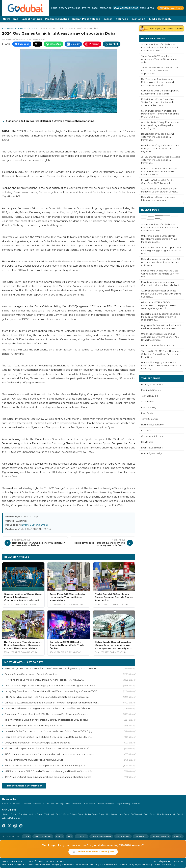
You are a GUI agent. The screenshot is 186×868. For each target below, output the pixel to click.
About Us (7, 804)
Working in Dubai (53, 814)
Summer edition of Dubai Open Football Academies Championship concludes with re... (160, 228)
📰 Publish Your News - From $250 (93, 852)
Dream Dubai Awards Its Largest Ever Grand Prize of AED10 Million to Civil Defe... (48, 708)
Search (108, 19)
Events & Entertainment (23, 28)
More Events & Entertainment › (114, 557)
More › (177, 38)
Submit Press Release (86, 19)
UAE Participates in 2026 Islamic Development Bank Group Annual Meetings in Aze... (160, 239)
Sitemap (136, 804)
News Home (11, 19)
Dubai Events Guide (95, 814)
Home (54, 8)
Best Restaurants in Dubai (170, 814)
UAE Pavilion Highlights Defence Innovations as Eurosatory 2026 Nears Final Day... (161, 366)
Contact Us (38, 804)
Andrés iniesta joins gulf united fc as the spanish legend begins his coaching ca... (160, 125)
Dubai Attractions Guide (31, 814)
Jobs (95, 8)
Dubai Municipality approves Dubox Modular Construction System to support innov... (161, 317)
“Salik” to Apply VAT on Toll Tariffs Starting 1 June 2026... (34, 725)
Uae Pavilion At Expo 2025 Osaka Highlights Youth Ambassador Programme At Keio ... (51, 685)
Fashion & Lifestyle (151, 390)
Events (86, 8)
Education (106, 8)
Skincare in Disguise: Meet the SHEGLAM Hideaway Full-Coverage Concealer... (48, 714)
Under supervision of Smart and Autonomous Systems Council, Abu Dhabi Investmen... (160, 337)
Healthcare (147, 442)
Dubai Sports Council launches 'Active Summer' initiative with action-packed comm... (158, 102)
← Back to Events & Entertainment (24, 786)
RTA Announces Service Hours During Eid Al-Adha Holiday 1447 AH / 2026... (45, 680)
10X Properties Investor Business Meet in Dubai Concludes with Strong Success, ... (161, 294)
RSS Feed (122, 19)
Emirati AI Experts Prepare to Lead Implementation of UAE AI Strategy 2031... (46, 765)
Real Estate (147, 413)
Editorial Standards (22, 804)
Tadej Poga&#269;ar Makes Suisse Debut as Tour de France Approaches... (160, 71)
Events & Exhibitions (152, 448)
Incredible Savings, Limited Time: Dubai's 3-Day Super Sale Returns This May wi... (48, 737)
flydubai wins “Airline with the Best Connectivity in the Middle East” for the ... (160, 274)
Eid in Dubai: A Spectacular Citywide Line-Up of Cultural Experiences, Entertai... (48, 748)
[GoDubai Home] (25, 8)
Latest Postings (32, 19)
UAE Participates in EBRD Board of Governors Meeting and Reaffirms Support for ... (50, 771)
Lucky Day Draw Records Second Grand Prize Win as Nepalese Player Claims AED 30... (52, 691)
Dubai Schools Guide (73, 814)
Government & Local (152, 436)
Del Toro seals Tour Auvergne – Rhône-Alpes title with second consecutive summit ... (158, 82)
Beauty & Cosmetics (152, 384)
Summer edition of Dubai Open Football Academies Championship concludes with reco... (160, 47)
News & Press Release (126, 8)
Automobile (148, 402)
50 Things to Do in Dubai (143, 814)
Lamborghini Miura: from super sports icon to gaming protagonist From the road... (161, 251)
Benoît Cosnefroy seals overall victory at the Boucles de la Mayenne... (157, 137)
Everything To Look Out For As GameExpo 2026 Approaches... (38, 743)
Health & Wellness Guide (118, 814)
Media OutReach (160, 19)
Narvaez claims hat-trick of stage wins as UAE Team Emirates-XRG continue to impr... (159, 172)
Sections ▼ (139, 19)
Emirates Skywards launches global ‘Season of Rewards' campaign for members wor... (52, 703)
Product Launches (57, 19)
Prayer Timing (123, 804)
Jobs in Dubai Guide (12, 818)
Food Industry (149, 408)
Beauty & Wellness (70, 8)
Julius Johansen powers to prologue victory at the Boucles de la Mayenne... (161, 160)
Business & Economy (152, 425)
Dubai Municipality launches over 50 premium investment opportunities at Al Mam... (161, 262)
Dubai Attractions (105, 804)
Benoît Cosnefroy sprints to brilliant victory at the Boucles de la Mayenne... (160, 149)
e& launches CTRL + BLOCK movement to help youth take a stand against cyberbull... (158, 305)
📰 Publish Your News (171, 8)
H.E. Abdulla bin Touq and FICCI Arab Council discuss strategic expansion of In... (47, 697)
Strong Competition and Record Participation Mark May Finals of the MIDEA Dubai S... (160, 114)
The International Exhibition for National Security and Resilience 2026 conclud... (48, 720)
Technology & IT (150, 396)
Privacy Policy (63, 804)
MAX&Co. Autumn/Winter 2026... (158, 346)
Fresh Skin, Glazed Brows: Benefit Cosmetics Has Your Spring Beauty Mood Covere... (51, 668)
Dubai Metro (147, 8)
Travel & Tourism (150, 419)
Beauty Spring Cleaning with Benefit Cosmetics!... (32, 674)
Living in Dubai (9, 814)
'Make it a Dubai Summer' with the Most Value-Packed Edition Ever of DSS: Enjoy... (50, 731)
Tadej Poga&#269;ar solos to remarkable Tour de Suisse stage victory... (159, 59)
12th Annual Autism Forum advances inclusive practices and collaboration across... (49, 777)
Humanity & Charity (151, 453)
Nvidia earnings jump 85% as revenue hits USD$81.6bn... (35, 760)
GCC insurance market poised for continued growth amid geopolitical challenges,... (50, 754)
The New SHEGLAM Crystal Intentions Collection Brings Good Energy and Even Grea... (161, 354)
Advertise (76, 804)
